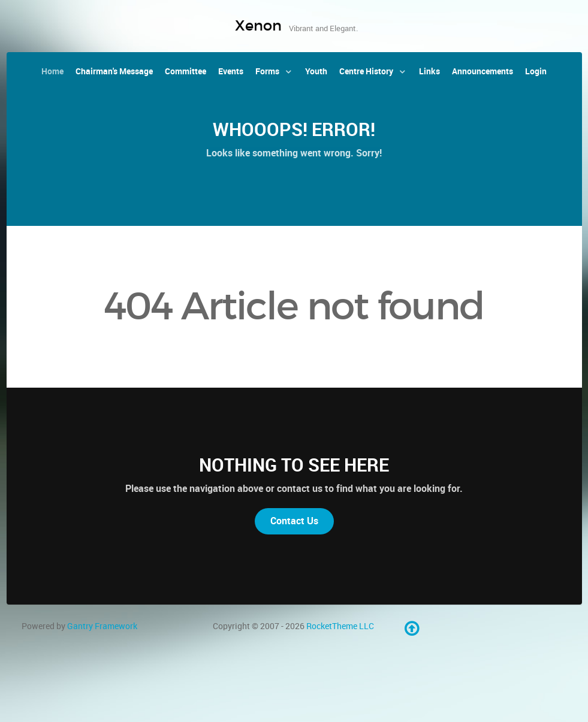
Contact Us (294, 521)
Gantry (102, 626)
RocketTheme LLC (340, 626)
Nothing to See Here (294, 465)
